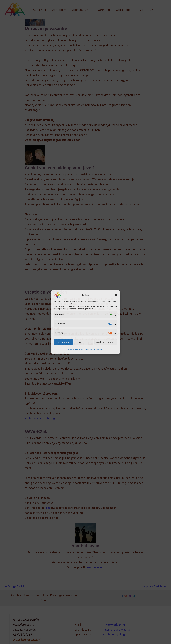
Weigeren (84, 342)
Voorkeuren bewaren (106, 342)
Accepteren (63, 342)
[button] (116, 295)
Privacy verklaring (72, 349)
